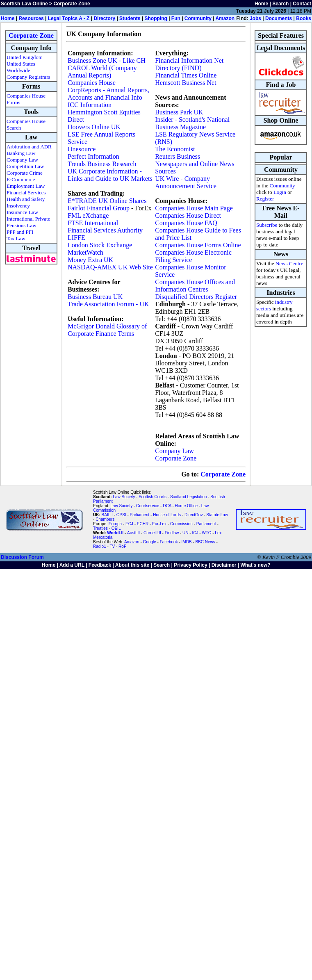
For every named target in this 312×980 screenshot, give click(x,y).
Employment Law (26, 186)
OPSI (121, 515)
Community (198, 18)
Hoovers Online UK (94, 127)
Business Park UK (179, 112)
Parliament (140, 515)
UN (185, 533)
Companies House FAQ (186, 223)
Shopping (156, 18)
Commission (181, 524)
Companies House (92, 83)
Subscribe (267, 225)
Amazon (225, 18)
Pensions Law (22, 225)
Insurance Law (22, 212)
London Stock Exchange (100, 245)
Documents (279, 18)
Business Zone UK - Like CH (107, 60)
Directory (104, 18)
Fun (176, 18)
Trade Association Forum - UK (108, 304)
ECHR (143, 524)
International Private (28, 219)
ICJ (195, 533)
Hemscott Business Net (186, 83)
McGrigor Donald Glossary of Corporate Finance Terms (107, 330)
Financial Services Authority (105, 230)
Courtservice (148, 506)
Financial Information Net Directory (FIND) (189, 64)
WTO (206, 533)
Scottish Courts (153, 497)
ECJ (129, 524)
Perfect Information (93, 156)
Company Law (22, 160)
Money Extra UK (90, 260)
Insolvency (18, 206)
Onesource (82, 149)
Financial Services (26, 193)
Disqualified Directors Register (196, 297)
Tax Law (16, 238)
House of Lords (167, 515)
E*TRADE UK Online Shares (107, 201)
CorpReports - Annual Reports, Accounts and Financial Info (108, 94)
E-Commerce (21, 179)
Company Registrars (28, 77)
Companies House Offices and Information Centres (195, 286)
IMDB (187, 542)
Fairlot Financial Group (99, 208)
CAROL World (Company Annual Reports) (102, 72)
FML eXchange (88, 215)
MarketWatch (85, 252)
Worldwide (18, 70)
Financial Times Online (186, 75)
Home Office (186, 506)
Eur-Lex (159, 524)
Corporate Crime (25, 173)
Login (280, 192)
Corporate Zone (31, 35)
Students (130, 18)
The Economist (175, 149)
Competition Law (25, 166)
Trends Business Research (102, 164)
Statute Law (217, 515)
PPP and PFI (20, 232)
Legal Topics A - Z (69, 18)
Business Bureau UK (95, 297)
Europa (115, 524)
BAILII (107, 515)
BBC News (205, 542)
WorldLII (115, 533)
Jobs (255, 18)
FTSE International (93, 223)
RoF (122, 546)
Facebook (169, 542)
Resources (31, 18)
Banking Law (21, 153)
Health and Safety (26, 199)
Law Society (124, 497)
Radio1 (100, 546)
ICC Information (90, 105)
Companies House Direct (188, 215)
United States (21, 64)
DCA (167, 506)
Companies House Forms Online (198, 245)
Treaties (100, 528)
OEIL (116, 528)
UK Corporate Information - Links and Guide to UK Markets (110, 175)
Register (265, 199)
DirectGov (194, 515)
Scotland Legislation (189, 497)
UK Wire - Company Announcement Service (186, 182)
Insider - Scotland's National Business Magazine (192, 123)
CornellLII (152, 533)
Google (150, 542)
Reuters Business (178, 156)
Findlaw (172, 533)
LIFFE (76, 238)
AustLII (133, 533)
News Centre (289, 263)
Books (304, 18)
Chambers (105, 519)
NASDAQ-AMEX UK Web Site (110, 267)
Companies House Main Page (194, 208)
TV (113, 546)
